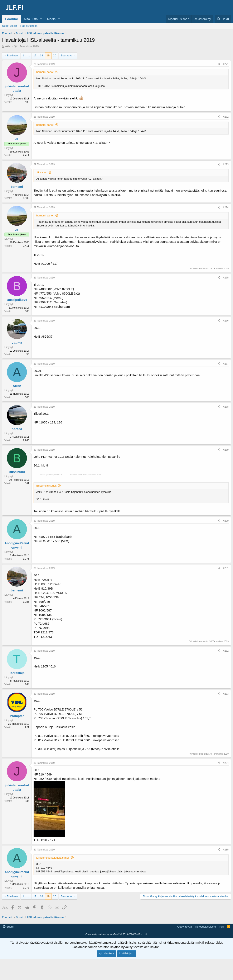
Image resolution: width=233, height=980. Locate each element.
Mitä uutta (31, 19)
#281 (226, 568)
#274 (226, 207)
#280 (226, 521)
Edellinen (12, 55)
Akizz (8, 46)
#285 (226, 850)
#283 (226, 694)
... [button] (29, 55)
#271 (226, 64)
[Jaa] (219, 64)
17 (35, 55)
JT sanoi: (42, 172)
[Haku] (223, 19)
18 (42, 55)
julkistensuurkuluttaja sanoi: (53, 858)
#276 (226, 321)
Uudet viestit (10, 26)
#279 (226, 450)
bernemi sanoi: (45, 72)
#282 (226, 651)
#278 (226, 407)
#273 (226, 164)
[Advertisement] (117, 933)
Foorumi (11, 19)
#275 (226, 278)
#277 (226, 364)
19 (48, 55)
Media (51, 19)
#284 (226, 763)
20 (55, 55)
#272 (226, 117)
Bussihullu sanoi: (47, 486)
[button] (41, 19)
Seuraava (67, 55)
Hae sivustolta (29, 26)
